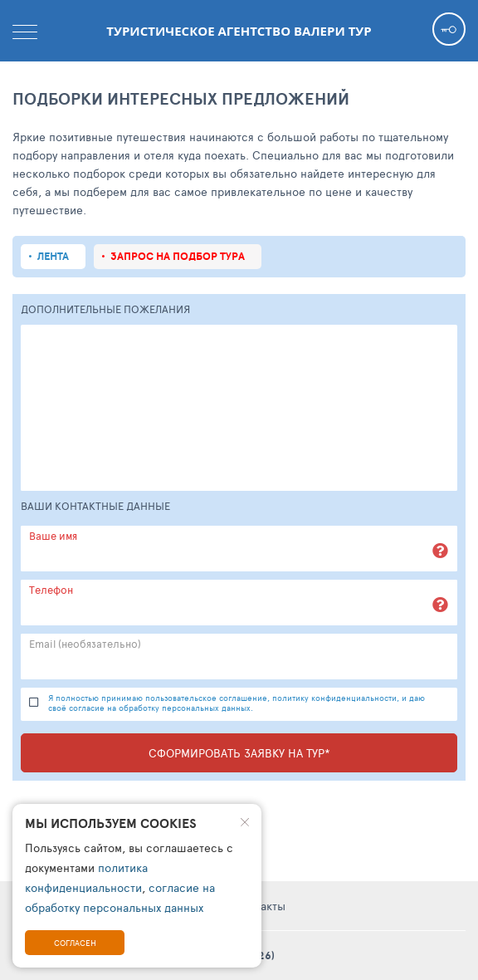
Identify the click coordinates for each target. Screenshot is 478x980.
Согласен (75, 943)
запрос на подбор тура (178, 256)
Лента (53, 256)
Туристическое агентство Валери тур (239, 31)
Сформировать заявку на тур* (239, 753)
